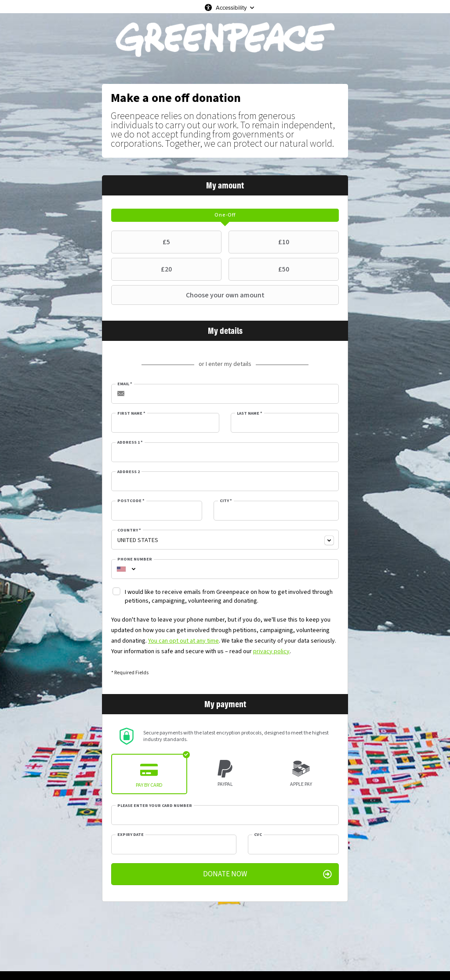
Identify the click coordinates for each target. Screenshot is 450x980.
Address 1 (130, 442)
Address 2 (129, 472)
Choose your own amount (189, 295)
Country (129, 530)
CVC (258, 835)
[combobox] (225, 540)
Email (125, 384)
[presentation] (225, 215)
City (226, 501)
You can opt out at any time (183, 641)
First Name (131, 413)
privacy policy (271, 651)
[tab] (225, 215)
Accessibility (231, 7)
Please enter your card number (155, 806)
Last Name (250, 413)
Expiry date (131, 835)
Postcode (131, 501)
